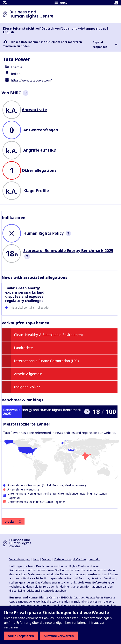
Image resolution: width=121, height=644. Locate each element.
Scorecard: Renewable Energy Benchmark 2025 (68, 250)
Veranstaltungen (20, 559)
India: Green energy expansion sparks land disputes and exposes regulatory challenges (25, 294)
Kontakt (95, 559)
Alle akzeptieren (21, 636)
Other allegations (39, 170)
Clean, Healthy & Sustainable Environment (49, 335)
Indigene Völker (27, 387)
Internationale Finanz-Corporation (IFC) (46, 361)
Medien (46, 559)
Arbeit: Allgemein (28, 374)
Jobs (36, 559)
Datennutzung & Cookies (70, 559)
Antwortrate (34, 110)
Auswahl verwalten (59, 636)
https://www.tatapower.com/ (31, 80)
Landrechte (23, 348)
